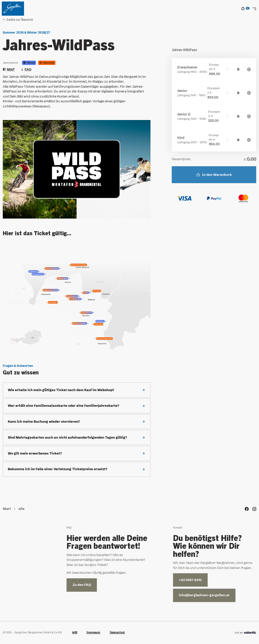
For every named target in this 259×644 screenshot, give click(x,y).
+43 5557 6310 (190, 580)
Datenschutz (117, 633)
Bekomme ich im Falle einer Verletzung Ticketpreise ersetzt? (58, 469)
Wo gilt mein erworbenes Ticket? (35, 453)
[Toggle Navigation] (254, 9)
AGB (75, 633)
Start (7, 509)
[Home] (13, 9)
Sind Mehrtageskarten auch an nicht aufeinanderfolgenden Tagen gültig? (67, 437)
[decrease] (227, 69)
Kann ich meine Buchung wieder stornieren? (44, 422)
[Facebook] (247, 509)
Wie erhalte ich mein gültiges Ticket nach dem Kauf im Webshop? (61, 390)
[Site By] (245, 633)
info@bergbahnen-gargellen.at (204, 595)
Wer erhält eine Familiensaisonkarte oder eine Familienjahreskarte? (63, 406)
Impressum (93, 633)
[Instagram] (254, 509)
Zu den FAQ (82, 585)
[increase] (249, 69)
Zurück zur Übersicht (18, 20)
